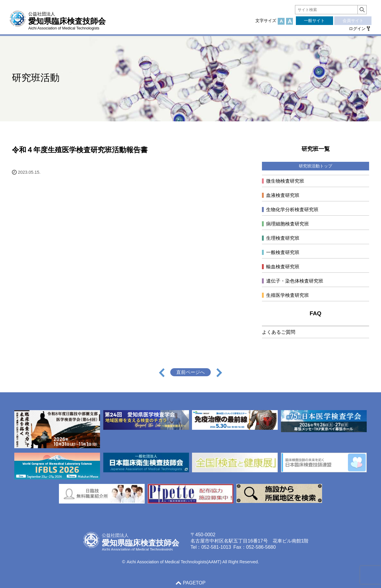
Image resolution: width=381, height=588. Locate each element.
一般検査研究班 (283, 252)
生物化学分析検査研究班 (292, 210)
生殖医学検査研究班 (288, 295)
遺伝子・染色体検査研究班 (295, 281)
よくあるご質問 (279, 332)
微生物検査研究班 (285, 181)
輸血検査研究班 (283, 267)
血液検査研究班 (283, 195)
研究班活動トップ (316, 166)
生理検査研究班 (283, 238)
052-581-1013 (216, 547)
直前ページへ (190, 372)
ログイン (357, 29)
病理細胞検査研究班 (288, 224)
